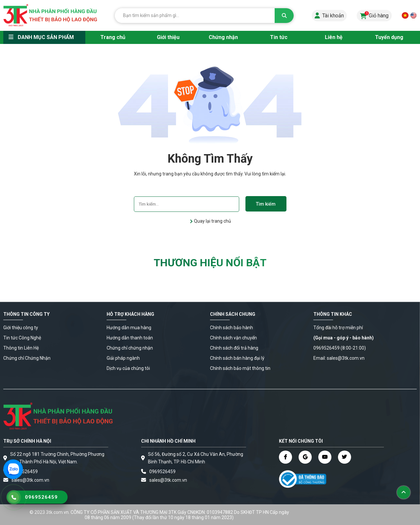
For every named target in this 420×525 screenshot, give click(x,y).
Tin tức (279, 37)
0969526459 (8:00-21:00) (340, 348)
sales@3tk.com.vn (168, 480)
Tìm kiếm (266, 204)
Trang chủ (113, 37)
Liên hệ (334, 37)
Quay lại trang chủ (212, 221)
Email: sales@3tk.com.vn (339, 358)
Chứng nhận (223, 37)
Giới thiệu (168, 37)
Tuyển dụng (389, 37)
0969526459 (25, 472)
